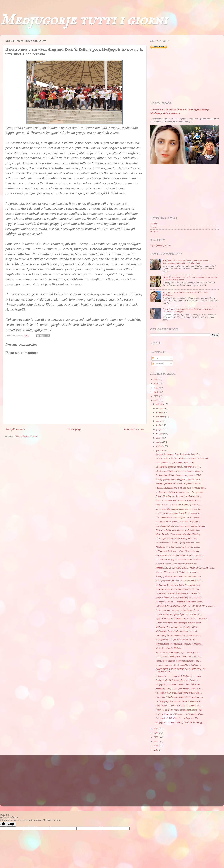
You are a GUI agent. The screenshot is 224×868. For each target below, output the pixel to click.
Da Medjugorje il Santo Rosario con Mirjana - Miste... (179, 701)
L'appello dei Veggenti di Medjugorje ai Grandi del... (179, 593)
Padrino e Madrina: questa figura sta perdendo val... (179, 614)
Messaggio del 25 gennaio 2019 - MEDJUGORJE (177, 522)
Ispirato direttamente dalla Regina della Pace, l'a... (178, 454)
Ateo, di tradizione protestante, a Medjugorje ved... (178, 530)
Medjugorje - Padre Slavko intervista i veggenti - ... (178, 631)
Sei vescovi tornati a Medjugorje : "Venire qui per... (178, 652)
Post (155, 358)
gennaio (160, 450)
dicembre (161, 404)
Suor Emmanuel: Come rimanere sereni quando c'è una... (181, 526)
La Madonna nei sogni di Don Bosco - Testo (175, 463)
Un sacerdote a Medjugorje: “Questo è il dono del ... (179, 657)
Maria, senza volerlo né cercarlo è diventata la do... (178, 500)
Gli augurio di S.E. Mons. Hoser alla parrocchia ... (178, 718)
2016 (156, 737)
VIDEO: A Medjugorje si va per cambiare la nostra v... (180, 471)
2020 (156, 396)
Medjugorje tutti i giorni (84, 20)
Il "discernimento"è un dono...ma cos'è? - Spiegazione (179, 492)
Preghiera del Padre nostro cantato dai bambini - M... (179, 710)
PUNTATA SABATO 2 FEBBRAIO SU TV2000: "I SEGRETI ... (183, 458)
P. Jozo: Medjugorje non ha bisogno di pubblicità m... (179, 623)
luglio (159, 425)
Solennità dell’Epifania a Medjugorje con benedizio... (179, 693)
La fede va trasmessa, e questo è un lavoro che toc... (178, 610)
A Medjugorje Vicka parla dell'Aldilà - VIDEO (176, 640)
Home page (74, 429)
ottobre (160, 413)
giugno (160, 429)
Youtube (154, 224)
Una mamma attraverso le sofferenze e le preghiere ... (179, 517)
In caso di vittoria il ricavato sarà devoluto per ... (177, 564)
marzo (159, 442)
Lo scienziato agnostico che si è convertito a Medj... (178, 467)
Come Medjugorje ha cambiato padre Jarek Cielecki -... (180, 555)
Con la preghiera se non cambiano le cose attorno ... (179, 635)
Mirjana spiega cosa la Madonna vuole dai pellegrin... (179, 644)
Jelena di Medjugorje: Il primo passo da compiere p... (179, 496)
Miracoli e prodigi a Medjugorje (170, 648)
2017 (156, 733)
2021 (156, 392)
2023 (156, 384)
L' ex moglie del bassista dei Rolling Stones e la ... (177, 538)
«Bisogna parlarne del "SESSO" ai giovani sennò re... (179, 484)
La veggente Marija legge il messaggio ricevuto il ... (178, 509)
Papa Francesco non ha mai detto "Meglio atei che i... (179, 706)
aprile (159, 438)
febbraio (160, 446)
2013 (156, 750)
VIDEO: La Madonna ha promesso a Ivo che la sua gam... (181, 488)
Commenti (158, 364)
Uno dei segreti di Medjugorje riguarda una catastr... (179, 543)
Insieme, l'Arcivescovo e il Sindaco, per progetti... (177, 572)
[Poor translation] (11, 824)
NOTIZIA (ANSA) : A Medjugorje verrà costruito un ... (179, 689)
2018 (156, 729)
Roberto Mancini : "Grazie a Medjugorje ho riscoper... (179, 598)
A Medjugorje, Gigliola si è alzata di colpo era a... (178, 680)
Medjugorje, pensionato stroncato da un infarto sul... (179, 684)
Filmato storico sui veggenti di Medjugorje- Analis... (179, 676)
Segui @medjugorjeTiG (161, 245)
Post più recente (15, 429)
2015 (156, 741)
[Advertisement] (185, 75)
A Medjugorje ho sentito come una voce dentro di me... (179, 581)
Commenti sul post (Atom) (26, 436)
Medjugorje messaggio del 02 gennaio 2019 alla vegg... (180, 722)
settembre (161, 417)
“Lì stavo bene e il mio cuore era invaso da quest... (178, 547)
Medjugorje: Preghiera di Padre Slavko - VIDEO (177, 627)
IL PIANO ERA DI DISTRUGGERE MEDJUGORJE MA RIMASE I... (186, 606)
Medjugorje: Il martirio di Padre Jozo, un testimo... (178, 585)
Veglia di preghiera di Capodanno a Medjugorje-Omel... (180, 714)
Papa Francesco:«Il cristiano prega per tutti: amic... (179, 589)
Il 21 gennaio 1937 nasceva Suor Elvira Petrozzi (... (178, 551)
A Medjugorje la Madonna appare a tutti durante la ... (179, 479)
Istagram (154, 231)
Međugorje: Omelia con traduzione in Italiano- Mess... (180, 602)
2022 (156, 388)
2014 (156, 746)
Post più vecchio (134, 429)
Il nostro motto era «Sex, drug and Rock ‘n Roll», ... (178, 665)
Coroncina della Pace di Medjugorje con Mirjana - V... (180, 697)
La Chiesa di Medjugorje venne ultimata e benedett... (179, 559)
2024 (156, 379)
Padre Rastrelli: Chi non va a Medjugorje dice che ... (179, 505)
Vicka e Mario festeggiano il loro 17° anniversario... (178, 513)
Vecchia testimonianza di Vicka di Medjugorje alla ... (179, 661)
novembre (161, 408)
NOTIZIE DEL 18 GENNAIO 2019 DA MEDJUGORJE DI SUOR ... (185, 568)
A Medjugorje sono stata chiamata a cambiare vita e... (179, 576)
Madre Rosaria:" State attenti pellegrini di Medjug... (179, 534)
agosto (160, 421)
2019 (156, 400)
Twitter (153, 228)
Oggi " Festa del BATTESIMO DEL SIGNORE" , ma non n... (182, 619)
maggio (160, 434)
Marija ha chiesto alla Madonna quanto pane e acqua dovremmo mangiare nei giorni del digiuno (186, 262)
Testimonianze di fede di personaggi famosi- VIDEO (178, 475)
